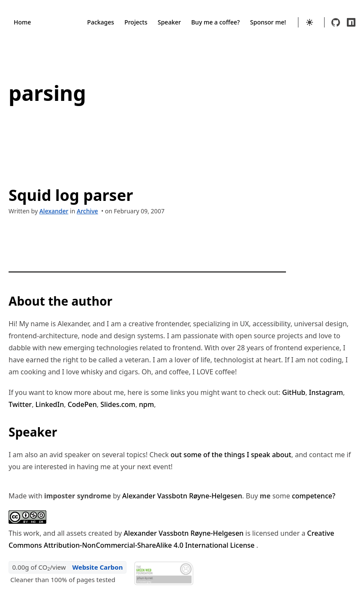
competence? (314, 496)
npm (146, 404)
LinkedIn (50, 404)
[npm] (351, 22)
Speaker (169, 22)
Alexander (54, 211)
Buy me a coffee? (215, 22)
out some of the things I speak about (231, 455)
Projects (136, 22)
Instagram (326, 392)
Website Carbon (97, 567)
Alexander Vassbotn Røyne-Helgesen (182, 496)
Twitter (20, 404)
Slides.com (118, 404)
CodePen (82, 404)
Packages (101, 22)
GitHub (294, 392)
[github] (336, 22)
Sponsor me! (268, 22)
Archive (87, 211)
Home (22, 22)
